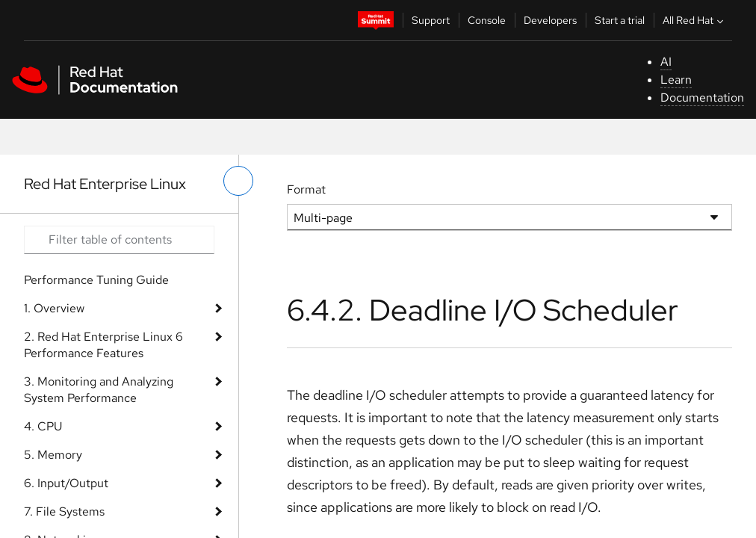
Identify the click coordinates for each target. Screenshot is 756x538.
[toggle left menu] (238, 181)
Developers (550, 20)
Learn (676, 80)
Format (306, 189)
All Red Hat (695, 20)
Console (487, 20)
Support (431, 20)
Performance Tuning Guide (96, 280)
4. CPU (43, 426)
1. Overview (54, 308)
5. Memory (53, 455)
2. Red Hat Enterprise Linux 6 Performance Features (103, 345)
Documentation (702, 98)
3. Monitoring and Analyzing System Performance (99, 390)
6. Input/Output (66, 483)
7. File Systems (64, 511)
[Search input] (119, 240)
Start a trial (620, 20)
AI (666, 62)
